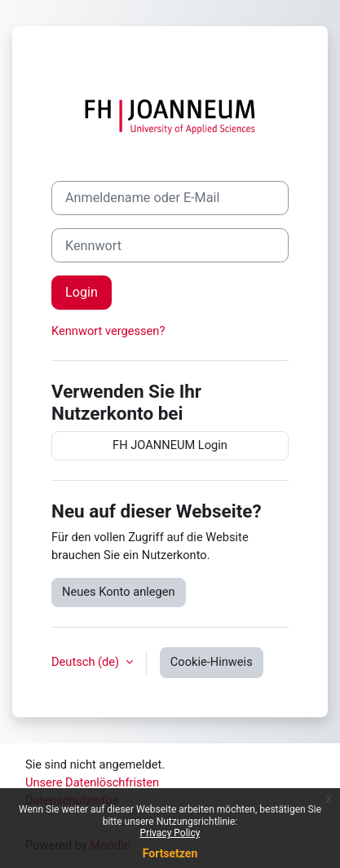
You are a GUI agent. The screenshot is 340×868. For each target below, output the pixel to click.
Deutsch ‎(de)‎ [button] (87, 662)
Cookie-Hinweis (212, 662)
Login (82, 292)
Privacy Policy (170, 833)
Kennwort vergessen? (108, 331)
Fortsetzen (170, 853)
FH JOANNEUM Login (170, 445)
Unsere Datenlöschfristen (92, 782)
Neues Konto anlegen (119, 592)
